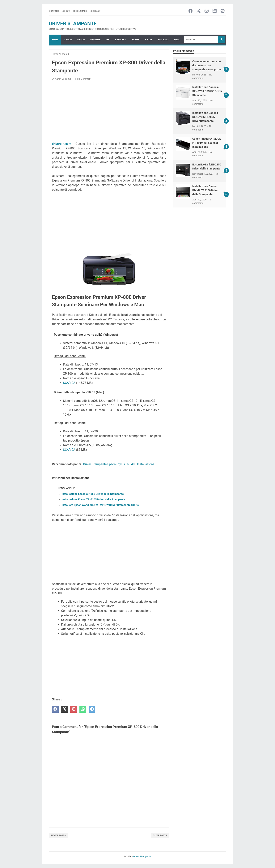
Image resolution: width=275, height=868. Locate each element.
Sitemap (95, 11)
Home (55, 40)
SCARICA (69, 383)
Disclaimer (80, 11)
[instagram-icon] (207, 11)
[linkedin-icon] (215, 11)
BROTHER (95, 40)
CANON (68, 40)
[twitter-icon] (199, 11)
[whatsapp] (83, 709)
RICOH (148, 40)
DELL (177, 40)
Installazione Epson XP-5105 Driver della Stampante (93, 499)
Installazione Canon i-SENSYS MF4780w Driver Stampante (206, 117)
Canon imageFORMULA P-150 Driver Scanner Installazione (207, 143)
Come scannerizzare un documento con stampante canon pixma (207, 65)
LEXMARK (121, 40)
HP (108, 40)
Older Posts (160, 835)
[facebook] (55, 709)
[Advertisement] (109, 112)
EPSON (81, 40)
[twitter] (64, 709)
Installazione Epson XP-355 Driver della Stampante (93, 494)
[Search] (201, 40)
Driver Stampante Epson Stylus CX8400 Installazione (119, 464)
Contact (54, 11)
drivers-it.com (62, 144)
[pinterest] (74, 709)
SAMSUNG (163, 40)
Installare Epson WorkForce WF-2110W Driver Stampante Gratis (100, 505)
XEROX (135, 40)
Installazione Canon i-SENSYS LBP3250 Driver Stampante (207, 91)
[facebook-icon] (190, 11)
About (66, 11)
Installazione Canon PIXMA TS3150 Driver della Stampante (205, 190)
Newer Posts (58, 835)
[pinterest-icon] (223, 11)
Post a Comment (82, 79)
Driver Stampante (73, 24)
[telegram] (92, 709)
